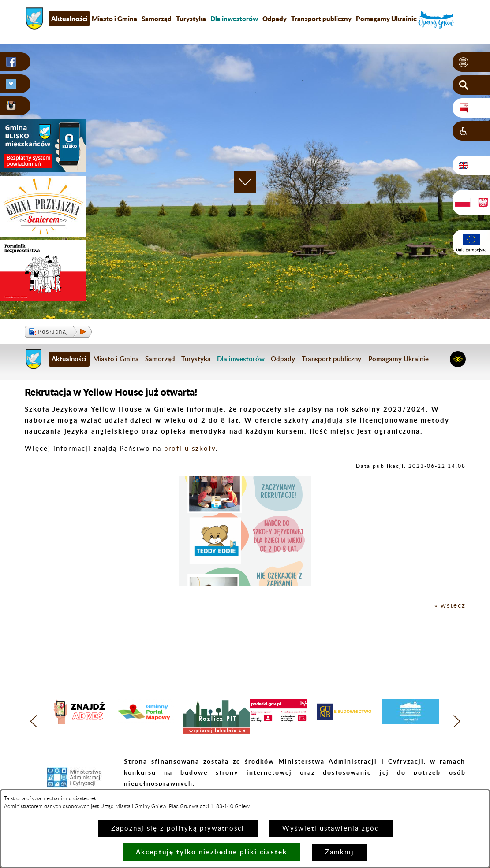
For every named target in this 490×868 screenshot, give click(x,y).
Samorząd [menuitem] (157, 19)
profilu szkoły (190, 449)
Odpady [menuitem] (275, 19)
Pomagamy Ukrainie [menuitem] (386, 19)
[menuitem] (234, 19)
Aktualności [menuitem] (69, 19)
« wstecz (450, 606)
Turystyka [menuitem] (191, 19)
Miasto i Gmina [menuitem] (114, 19)
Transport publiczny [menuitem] (321, 19)
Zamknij (340, 852)
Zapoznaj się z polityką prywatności (178, 829)
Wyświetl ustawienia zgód (331, 829)
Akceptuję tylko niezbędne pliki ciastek (211, 852)
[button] (471, 62)
